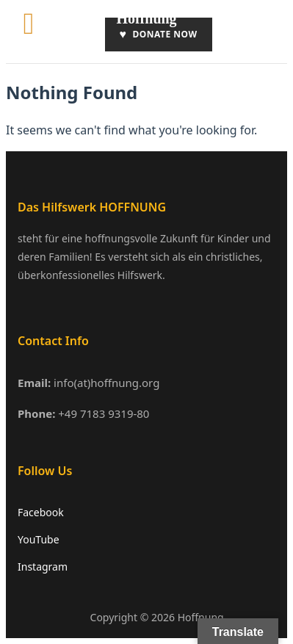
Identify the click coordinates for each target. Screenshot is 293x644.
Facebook (41, 512)
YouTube (39, 539)
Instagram (43, 567)
